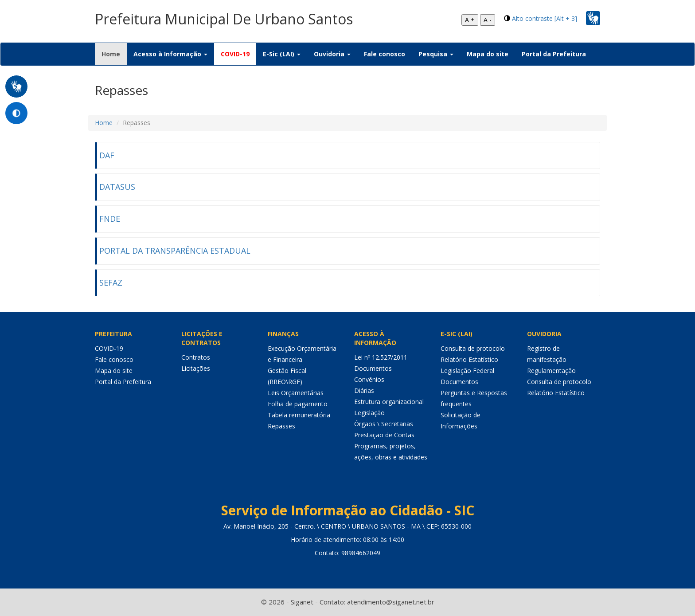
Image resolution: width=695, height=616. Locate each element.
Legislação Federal (467, 371)
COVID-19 (235, 54)
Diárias (364, 390)
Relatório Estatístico (469, 359)
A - (488, 20)
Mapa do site (488, 54)
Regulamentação (551, 371)
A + (470, 20)
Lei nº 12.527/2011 (381, 357)
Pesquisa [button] (436, 54)
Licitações (196, 368)
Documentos (373, 368)
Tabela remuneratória (299, 415)
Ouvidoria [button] (332, 54)
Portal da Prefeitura (554, 54)
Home (114, 54)
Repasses (281, 426)
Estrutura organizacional (389, 402)
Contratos (196, 357)
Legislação (369, 413)
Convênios (369, 379)
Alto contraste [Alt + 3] (545, 18)
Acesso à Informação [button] (170, 54)
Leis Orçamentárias (296, 393)
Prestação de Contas (384, 435)
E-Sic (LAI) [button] (282, 54)
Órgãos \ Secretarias (384, 424)
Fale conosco (385, 54)
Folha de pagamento (298, 404)
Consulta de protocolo (473, 348)
